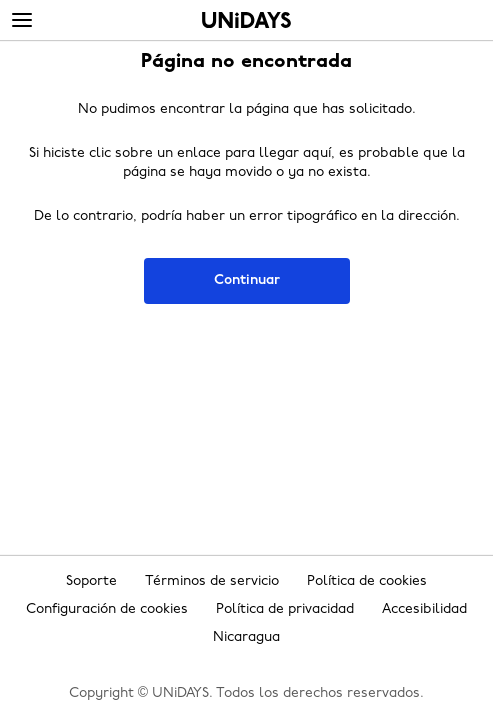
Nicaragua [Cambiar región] (246, 637)
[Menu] (22, 21)
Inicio (246, 20)
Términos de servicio (212, 581)
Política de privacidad (285, 609)
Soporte (91, 581)
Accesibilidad (424, 609)
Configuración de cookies (107, 609)
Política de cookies (367, 581)
